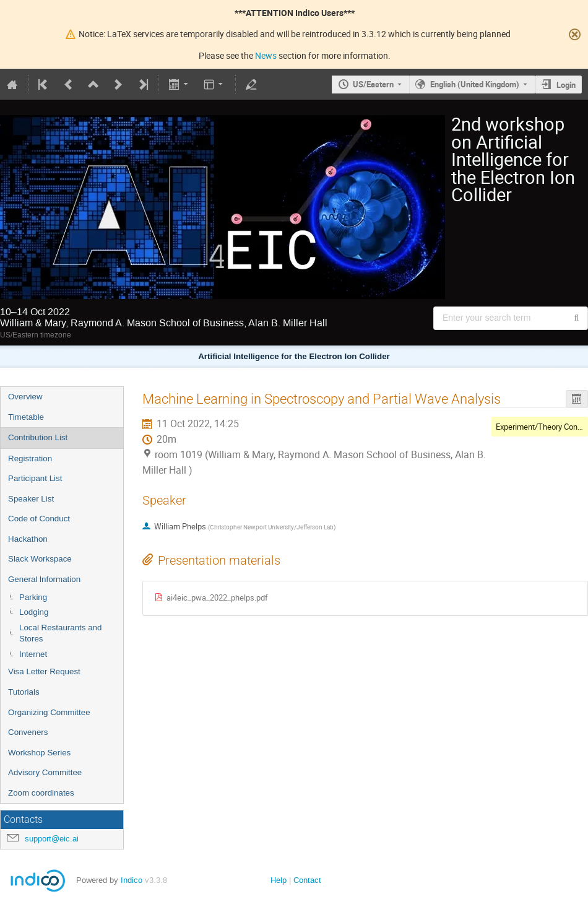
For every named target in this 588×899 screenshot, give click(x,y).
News (266, 55)
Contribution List (38, 437)
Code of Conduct (39, 519)
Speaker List (31, 499)
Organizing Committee (49, 712)
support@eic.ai (52, 839)
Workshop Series (39, 753)
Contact (307, 880)
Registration (30, 458)
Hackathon (28, 539)
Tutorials (24, 692)
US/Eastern (373, 84)
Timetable (26, 417)
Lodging (34, 612)
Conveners (28, 732)
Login (566, 85)
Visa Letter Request (44, 671)
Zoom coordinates (41, 793)
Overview (25, 397)
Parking (33, 597)
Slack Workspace (40, 559)
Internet (33, 654)
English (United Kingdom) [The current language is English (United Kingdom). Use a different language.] (475, 84)
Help (279, 880)
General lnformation (44, 579)
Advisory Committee (45, 772)
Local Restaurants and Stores (60, 633)
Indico (132, 880)
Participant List (35, 478)
